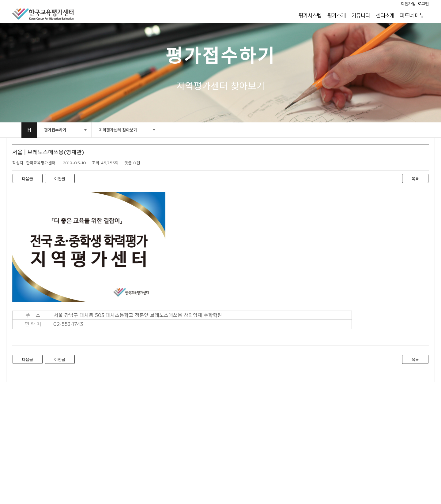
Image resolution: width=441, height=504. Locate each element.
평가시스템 (310, 16)
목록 (415, 179)
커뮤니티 (361, 16)
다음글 (28, 179)
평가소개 (337, 16)
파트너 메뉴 (412, 16)
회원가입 (408, 4)
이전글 (60, 179)
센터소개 (385, 16)
